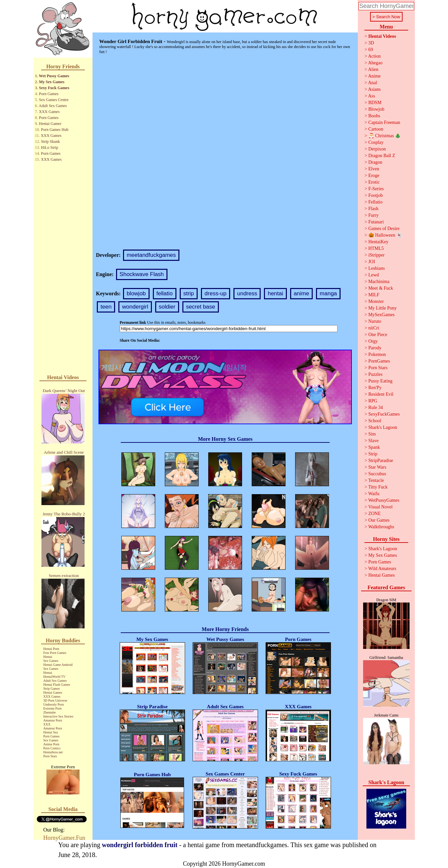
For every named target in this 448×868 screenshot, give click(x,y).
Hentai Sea (51, 732)
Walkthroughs (381, 527)
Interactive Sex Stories (59, 716)
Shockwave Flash (142, 274)
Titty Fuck (378, 487)
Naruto (375, 321)
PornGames (379, 361)
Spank (374, 447)
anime (301, 293)
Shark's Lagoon (383, 427)
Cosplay (376, 142)
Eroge (374, 175)
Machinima (379, 282)
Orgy (373, 341)
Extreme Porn (53, 708)
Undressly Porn (54, 704)
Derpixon (377, 149)
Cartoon (376, 129)
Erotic (374, 182)
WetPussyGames (384, 500)
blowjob (136, 293)
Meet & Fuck (381, 288)
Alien (373, 69)
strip (189, 293)
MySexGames (382, 315)
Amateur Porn (53, 720)
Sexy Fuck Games (54, 88)
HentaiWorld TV (55, 677)
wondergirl (135, 307)
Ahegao (375, 63)
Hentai (48, 657)
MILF (374, 295)
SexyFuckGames (384, 414)
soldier (167, 307)
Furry (374, 215)
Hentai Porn (51, 649)
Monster (376, 301)
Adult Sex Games (53, 106)
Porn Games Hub (55, 130)
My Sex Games (52, 82)
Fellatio (376, 202)
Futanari (376, 222)
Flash (373, 209)
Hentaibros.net (53, 752)
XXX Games (49, 112)
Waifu (374, 494)
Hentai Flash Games (57, 685)
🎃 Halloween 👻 (385, 235)
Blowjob (376, 109)
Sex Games (51, 661)
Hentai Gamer (50, 124)
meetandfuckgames (151, 255)
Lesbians (377, 268)
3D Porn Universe (55, 700)
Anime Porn (52, 744)
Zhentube (50, 712)
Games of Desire (384, 229)
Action (374, 56)
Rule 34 (376, 407)
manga (328, 293)
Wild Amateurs (382, 569)
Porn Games (49, 94)
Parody (375, 348)
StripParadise (381, 461)
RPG (373, 401)
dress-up (216, 293)
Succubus (377, 474)
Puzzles (376, 374)
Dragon (375, 162)
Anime (374, 76)
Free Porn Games (55, 653)
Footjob (376, 195)
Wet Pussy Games (54, 76)
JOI (372, 262)
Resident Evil (381, 394)
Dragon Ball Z (382, 156)
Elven (374, 169)
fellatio (165, 293)
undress (247, 293)
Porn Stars (50, 756)
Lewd (374, 275)
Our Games (379, 520)
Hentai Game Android (58, 665)
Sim (372, 434)
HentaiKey (379, 242)
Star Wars (377, 467)
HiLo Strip (50, 147)
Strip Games (52, 689)
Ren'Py (375, 388)
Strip (373, 454)
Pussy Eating (381, 381)
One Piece (378, 335)
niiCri (374, 328)
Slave (374, 441)
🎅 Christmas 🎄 (385, 136)
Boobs (374, 116)
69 (371, 50)
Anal (373, 83)
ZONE (375, 514)
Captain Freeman (384, 122)
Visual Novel (380, 507)
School (375, 421)
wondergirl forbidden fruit (140, 845)
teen (106, 307)
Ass (372, 96)
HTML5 (376, 248)
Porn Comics (52, 748)
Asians (374, 89)
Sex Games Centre (54, 100)
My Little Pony (383, 308)
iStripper (377, 255)
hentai (275, 293)
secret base (201, 307)
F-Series (376, 189)
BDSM (375, 103)
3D (371, 43)
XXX (47, 724)
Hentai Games (53, 693)
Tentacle (376, 480)
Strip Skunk (51, 142)
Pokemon (377, 354)
